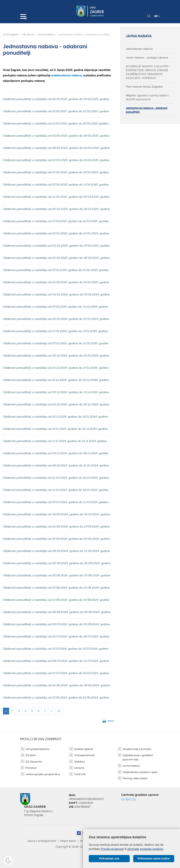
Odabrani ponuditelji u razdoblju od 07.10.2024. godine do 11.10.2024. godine (56, 502)
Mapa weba (68, 841)
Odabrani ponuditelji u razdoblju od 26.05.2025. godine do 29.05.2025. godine (56, 99)
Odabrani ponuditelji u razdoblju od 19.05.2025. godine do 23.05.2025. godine (56, 111)
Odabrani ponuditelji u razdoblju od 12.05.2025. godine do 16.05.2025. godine (56, 124)
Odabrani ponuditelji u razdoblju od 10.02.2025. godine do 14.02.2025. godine (56, 282)
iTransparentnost (84, 755)
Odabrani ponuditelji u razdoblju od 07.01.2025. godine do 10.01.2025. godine (56, 343)
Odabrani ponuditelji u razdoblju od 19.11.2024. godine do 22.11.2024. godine (55, 429)
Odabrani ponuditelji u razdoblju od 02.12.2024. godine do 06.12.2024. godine (56, 404)
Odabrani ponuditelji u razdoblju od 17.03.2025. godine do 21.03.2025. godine (56, 221)
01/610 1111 (129, 799)
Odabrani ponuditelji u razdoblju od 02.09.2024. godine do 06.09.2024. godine (57, 563)
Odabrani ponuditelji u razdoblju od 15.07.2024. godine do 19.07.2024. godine (56, 649)
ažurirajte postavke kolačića (145, 849)
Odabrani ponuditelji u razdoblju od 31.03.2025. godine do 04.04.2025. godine (56, 197)
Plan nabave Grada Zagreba (144, 87)
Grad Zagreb (11, 34)
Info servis (28, 34)
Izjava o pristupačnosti (42, 841)
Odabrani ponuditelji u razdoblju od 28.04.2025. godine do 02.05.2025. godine (56, 148)
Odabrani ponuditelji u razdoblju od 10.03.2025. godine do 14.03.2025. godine (56, 233)
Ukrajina (79, 768)
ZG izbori (31, 755)
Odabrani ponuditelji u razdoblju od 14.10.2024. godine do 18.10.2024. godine (56, 490)
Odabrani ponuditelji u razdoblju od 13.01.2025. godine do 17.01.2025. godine (55, 331)
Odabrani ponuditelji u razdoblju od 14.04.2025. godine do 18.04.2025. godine (56, 172)
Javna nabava (46, 34)
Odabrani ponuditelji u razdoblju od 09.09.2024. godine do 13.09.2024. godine (56, 551)
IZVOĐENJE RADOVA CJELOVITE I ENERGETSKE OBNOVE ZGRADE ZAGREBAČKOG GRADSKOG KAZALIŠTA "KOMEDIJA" (148, 72)
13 (59, 711)
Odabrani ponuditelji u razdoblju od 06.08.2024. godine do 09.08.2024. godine (57, 612)
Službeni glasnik (84, 749)
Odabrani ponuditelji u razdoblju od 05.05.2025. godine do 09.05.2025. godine (56, 136)
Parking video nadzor (135, 778)
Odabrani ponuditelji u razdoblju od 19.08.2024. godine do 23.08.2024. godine (56, 588)
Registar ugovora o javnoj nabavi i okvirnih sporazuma (147, 97)
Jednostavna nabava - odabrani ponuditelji (147, 110)
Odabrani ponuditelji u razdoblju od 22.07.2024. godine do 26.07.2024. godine (56, 637)
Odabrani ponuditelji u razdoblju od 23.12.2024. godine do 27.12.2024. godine (56, 368)
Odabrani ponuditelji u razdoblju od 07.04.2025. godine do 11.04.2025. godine (56, 185)
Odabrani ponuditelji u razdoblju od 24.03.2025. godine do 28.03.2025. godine (56, 209)
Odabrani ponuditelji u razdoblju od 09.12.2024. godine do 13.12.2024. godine (56, 392)
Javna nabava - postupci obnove (147, 58)
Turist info (80, 774)
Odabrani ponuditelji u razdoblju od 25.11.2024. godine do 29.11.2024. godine (55, 417)
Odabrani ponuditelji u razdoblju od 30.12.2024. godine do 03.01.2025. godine (56, 356)
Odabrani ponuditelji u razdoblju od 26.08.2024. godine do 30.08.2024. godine (57, 575)
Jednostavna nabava (139, 49)
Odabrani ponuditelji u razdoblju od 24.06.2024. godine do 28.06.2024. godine (57, 685)
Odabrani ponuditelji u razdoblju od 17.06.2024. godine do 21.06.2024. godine (56, 698)
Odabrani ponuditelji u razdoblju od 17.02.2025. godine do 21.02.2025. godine (56, 270)
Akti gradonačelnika (38, 749)
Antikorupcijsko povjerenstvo (43, 774)
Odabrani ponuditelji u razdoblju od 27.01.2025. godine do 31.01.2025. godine (56, 307)
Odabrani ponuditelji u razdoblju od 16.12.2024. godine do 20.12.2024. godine (56, 380)
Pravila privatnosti (112, 849)
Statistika (80, 762)
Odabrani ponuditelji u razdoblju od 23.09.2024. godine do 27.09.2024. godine (56, 527)
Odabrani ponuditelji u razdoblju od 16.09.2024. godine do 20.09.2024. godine (56, 539)
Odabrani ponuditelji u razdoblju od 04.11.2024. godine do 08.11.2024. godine (56, 453)
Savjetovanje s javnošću (137, 749)
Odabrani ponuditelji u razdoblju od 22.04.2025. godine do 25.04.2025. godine (56, 160)
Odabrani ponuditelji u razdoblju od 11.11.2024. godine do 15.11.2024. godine (55, 441)
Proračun (31, 768)
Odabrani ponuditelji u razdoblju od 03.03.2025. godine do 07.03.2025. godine (56, 246)
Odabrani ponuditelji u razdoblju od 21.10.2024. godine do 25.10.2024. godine (56, 478)
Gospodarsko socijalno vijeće (140, 772)
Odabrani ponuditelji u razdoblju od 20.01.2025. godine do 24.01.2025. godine (56, 319)
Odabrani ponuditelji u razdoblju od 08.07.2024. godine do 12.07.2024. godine (56, 661)
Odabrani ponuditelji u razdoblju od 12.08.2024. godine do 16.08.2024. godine (56, 600)
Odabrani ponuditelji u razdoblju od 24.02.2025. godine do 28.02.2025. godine (56, 258)
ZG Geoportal (34, 762)
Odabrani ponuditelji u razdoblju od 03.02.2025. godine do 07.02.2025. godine (56, 295)
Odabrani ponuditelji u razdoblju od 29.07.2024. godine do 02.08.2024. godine (56, 624)
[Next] (52, 711)
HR (157, 16)
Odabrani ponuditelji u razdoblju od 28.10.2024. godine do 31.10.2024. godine (56, 466)
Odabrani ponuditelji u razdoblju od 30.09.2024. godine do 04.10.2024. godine (57, 514)
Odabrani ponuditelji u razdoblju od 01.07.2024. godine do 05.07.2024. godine (56, 673)
